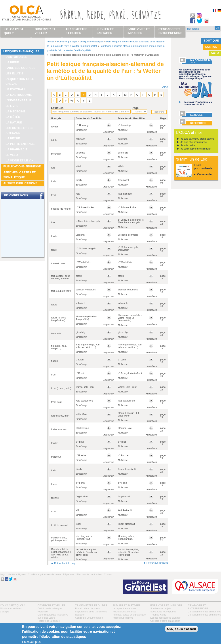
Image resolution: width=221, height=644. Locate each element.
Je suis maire (188, 145)
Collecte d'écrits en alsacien (165, 621)
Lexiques (57, 108)
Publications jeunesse (22, 166)
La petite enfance (20, 144)
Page (135, 108)
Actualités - (97, 574)
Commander (205, 174)
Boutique (211, 41)
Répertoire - (69, 574)
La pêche (13, 138)
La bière (12, 62)
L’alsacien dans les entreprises (204, 612)
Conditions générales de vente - (45, 574)
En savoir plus (31, 642)
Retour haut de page (65, 563)
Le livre (12, 106)
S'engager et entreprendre (170, 31)
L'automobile (16, 57)
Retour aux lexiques (157, 563)
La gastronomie (19, 95)
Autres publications (20, 183)
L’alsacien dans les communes (204, 615)
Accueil (50, 42)
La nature (14, 122)
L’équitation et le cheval (20, 81)
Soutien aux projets (161, 608)
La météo (13, 117)
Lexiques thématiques (21, 51)
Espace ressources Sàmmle (165, 618)
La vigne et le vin (20, 160)
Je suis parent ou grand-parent (197, 139)
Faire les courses (20, 68)
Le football (16, 89)
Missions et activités (11, 608)
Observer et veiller (51, 605)
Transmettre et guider (91, 605)
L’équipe (5, 612)
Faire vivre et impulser (166, 605)
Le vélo (12, 155)
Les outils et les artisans (19, 130)
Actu (215, 53)
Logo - (3, 574)
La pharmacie (16, 149)
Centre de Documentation (89, 618)
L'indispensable (18, 100)
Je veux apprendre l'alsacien (196, 149)
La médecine (15, 111)
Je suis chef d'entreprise (194, 142)
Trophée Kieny (158, 615)
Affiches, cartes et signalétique (19, 175)
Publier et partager (67, 42)
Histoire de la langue (49, 621)
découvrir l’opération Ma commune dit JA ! (198, 103)
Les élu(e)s (14, 73)
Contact (212, 47)
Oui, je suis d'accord (181, 629)
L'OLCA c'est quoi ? (12, 605)
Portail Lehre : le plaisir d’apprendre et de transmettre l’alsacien (91, 612)
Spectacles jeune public (163, 612)
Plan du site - (84, 574)
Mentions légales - (17, 574)
